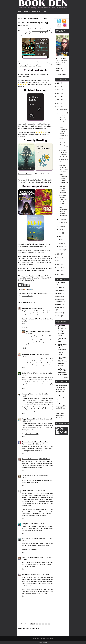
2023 (59, 90)
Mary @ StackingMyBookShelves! (33, 419)
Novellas (59, 305)
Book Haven (62, 338)
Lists (45, 12)
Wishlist (58, 316)
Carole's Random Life (29, 354)
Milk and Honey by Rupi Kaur (39, 82)
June (61, 233)
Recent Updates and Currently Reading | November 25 (63, 131)
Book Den (36, 639)
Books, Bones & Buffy (62, 345)
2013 (59, 268)
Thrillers (59, 313)
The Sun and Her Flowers (25, 180)
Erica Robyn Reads (62, 358)
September (62, 223)
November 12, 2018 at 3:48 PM (36, 491)
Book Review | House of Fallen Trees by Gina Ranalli (63, 200)
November (62, 113)
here (31, 468)
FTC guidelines (60, 388)
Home (20, 12)
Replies (26, 328)
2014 (59, 264)
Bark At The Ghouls (62, 326)
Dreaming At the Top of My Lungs (28, 250)
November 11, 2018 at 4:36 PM (35, 308)
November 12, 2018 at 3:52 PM (38, 524)
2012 (59, 271)
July (60, 230)
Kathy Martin (26, 459)
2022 (59, 93)
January (61, 250)
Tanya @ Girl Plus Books (30, 558)
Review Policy (36, 12)
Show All (66, 377)
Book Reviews (60, 282)
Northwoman (26, 574)
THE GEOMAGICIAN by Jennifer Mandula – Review (63, 351)
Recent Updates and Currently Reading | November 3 (63, 211)
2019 (59, 103)
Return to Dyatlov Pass (25, 174)
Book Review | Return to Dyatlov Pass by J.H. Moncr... (63, 120)
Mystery (59, 297)
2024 (59, 86)
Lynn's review (22, 246)
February (62, 246)
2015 (59, 261)
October (61, 219)
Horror (58, 294)
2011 (59, 274)
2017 (59, 254)
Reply (23, 324)
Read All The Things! (31, 549)
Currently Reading (28, 296)
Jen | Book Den (31, 331)
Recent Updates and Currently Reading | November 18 (63, 143)
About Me (27, 12)
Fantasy (59, 291)
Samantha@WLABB (28, 394)
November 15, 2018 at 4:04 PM (40, 574)
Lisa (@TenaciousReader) (30, 476)
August (61, 226)
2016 (59, 257)
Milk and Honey (22, 132)
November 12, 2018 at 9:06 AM (35, 444)
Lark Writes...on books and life (62, 370)
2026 (59, 83)
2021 (59, 97)
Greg (23, 308)
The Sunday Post (30, 280)
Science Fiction (61, 308)
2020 (59, 100)
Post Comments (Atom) (33, 628)
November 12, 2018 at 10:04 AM (40, 459)
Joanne (24, 491)
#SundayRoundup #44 (32, 434)
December (62, 110)
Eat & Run (48, 260)
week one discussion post (40, 31)
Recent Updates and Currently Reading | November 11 (63, 179)
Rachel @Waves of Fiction (30, 373)
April (60, 240)
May (60, 236)
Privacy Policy (49, 639)
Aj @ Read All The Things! (30, 539)
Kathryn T (25, 524)
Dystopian (59, 287)
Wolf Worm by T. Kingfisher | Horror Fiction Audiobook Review (63, 332)
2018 (59, 107)
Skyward (20, 244)
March (61, 243)
